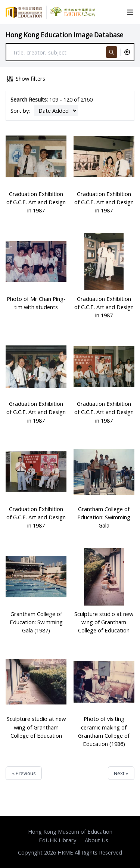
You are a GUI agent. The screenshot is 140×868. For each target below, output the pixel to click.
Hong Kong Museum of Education (70, 831)
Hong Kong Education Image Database (64, 35)
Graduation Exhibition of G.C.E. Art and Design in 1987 (36, 202)
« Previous (24, 773)
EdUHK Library (57, 840)
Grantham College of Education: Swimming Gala (104, 517)
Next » (121, 773)
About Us (97, 840)
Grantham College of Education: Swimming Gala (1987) (36, 622)
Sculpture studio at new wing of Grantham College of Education (104, 622)
